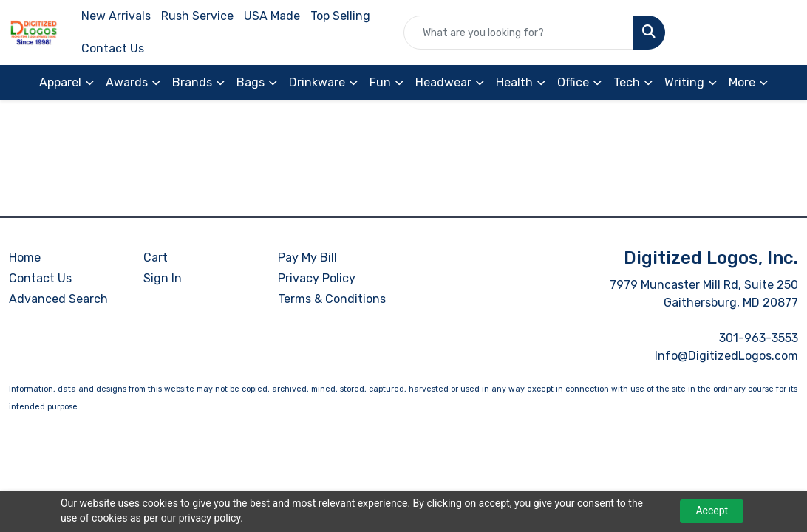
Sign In (163, 278)
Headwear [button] (443, 82)
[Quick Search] (519, 33)
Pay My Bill (307, 258)
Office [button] (573, 82)
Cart (156, 258)
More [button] (742, 82)
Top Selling (340, 16)
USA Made (272, 16)
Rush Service (197, 16)
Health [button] (514, 82)
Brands (192, 82)
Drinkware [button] (317, 82)
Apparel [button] (60, 82)
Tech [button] (627, 82)
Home (25, 258)
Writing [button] (684, 82)
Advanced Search (58, 299)
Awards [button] (127, 82)
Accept (712, 511)
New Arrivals (116, 16)
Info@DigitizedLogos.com (726, 356)
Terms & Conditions (332, 299)
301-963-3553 (759, 338)
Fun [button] (380, 82)
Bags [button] (251, 82)
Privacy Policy (317, 278)
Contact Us (113, 48)
